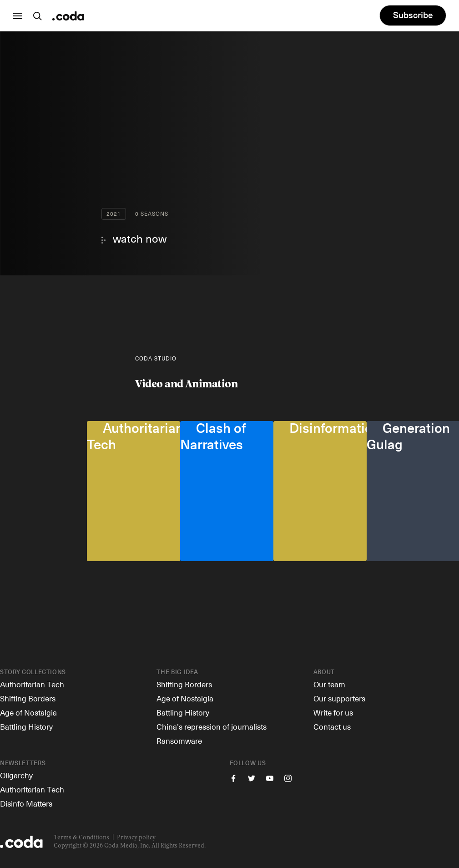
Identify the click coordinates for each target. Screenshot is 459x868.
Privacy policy (136, 838)
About (324, 673)
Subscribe (411, 16)
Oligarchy (16, 775)
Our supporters (339, 698)
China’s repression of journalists (212, 726)
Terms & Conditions (81, 838)
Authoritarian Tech (32, 684)
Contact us (332, 726)
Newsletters (23, 764)
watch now (140, 238)
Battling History (26, 726)
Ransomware (179, 741)
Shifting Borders (28, 698)
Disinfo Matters (26, 803)
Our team (329, 684)
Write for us (333, 712)
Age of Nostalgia (28, 712)
